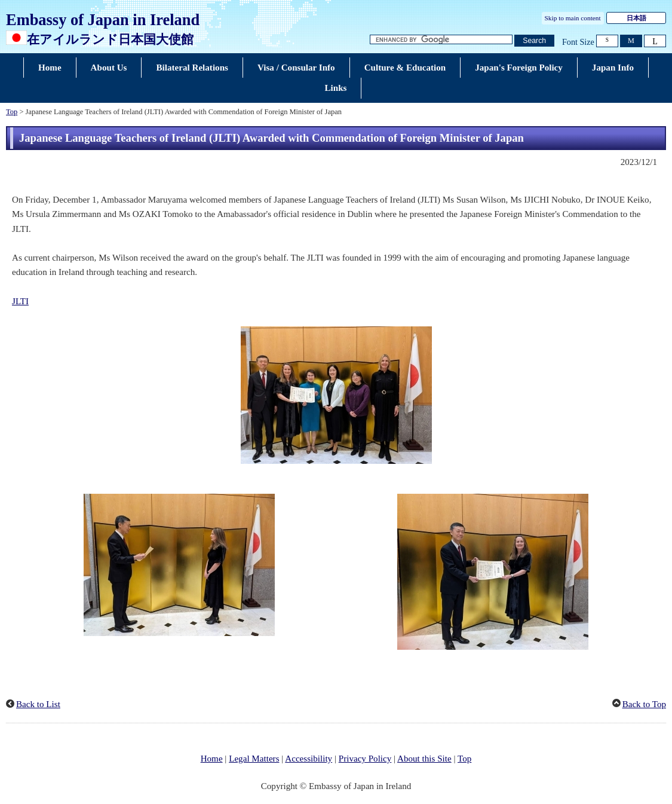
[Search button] (534, 41)
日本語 (636, 18)
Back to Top (644, 704)
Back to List (38, 704)
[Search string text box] (441, 40)
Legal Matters (254, 759)
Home (212, 759)
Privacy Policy (365, 759)
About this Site (424, 759)
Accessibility (309, 759)
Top (12, 112)
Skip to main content (573, 18)
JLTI (20, 301)
